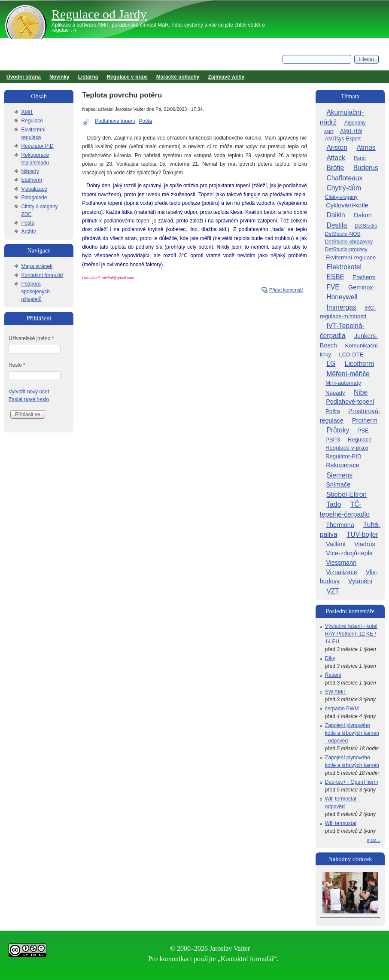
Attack (336, 158)
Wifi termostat (341, 823)
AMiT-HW (351, 131)
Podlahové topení (115, 121)
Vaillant (336, 544)
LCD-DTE (351, 355)
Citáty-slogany (341, 197)
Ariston (337, 148)
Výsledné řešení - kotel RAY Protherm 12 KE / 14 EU (351, 634)
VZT (333, 591)
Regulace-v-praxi (347, 448)
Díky (330, 658)
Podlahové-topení (350, 402)
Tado (334, 504)
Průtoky (338, 430)
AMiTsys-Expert (343, 139)
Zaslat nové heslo (29, 399)
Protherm (365, 420)
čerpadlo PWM (342, 709)
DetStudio (366, 226)
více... (374, 840)
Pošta (146, 121)
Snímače (338, 484)
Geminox (361, 287)
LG (331, 364)
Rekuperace (343, 465)
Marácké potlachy (178, 77)
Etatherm (32, 180)
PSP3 (333, 440)
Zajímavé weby (226, 77)
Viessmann (341, 563)
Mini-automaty (343, 383)
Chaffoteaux (344, 178)
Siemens (339, 475)
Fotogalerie (34, 198)
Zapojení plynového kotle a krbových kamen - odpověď (352, 733)
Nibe (361, 392)
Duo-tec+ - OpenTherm (352, 782)
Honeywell (342, 297)
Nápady (30, 171)
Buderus (366, 168)
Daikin (336, 215)
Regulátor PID (37, 146)
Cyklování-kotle (347, 205)
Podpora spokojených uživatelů (35, 292)
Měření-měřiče (348, 374)
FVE (333, 287)
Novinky (59, 77)
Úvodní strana (24, 77)
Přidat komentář (286, 290)
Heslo (17, 365)
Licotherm (359, 364)
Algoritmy (355, 123)
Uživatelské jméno (31, 338)
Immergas (341, 307)
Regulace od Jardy (99, 14)
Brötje (335, 168)
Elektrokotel (344, 267)
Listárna (88, 77)
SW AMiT (336, 692)
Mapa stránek (37, 266)
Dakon (363, 215)
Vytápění (360, 581)
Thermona (340, 525)
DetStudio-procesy (346, 250)
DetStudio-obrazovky (349, 242)
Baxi (360, 158)
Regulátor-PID (343, 456)
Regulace (32, 121)
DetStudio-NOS (343, 234)
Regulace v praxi (127, 77)
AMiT (27, 112)
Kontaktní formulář (42, 275)
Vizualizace (34, 189)
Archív (28, 231)
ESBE (335, 277)
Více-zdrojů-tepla (349, 553)
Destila (337, 225)
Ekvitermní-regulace (351, 257)
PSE (363, 431)
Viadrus (365, 544)
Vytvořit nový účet (29, 392)
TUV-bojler (362, 534)
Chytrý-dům (344, 188)
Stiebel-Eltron (346, 495)
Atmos (366, 148)
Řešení (333, 675)
